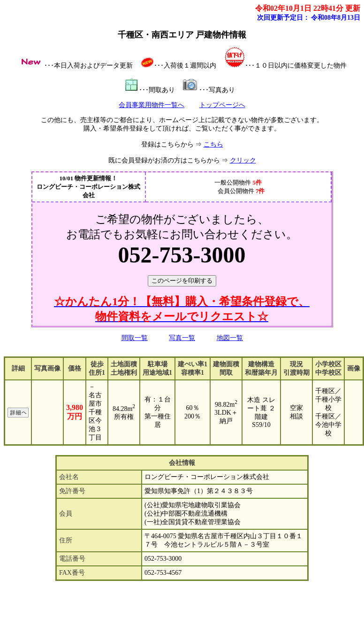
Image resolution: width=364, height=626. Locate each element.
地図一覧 (230, 338)
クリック (243, 160)
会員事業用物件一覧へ (152, 105)
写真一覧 (182, 338)
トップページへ (222, 105)
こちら (213, 144)
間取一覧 (135, 338)
